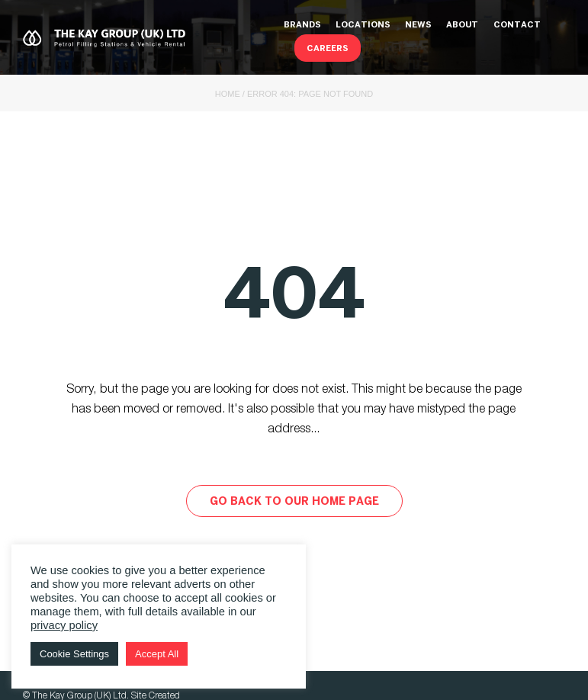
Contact (517, 25)
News (418, 25)
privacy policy (64, 625)
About (462, 25)
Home (228, 94)
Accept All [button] (157, 654)
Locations (363, 25)
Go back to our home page (294, 502)
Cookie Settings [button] (74, 654)
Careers (328, 49)
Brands (302, 25)
